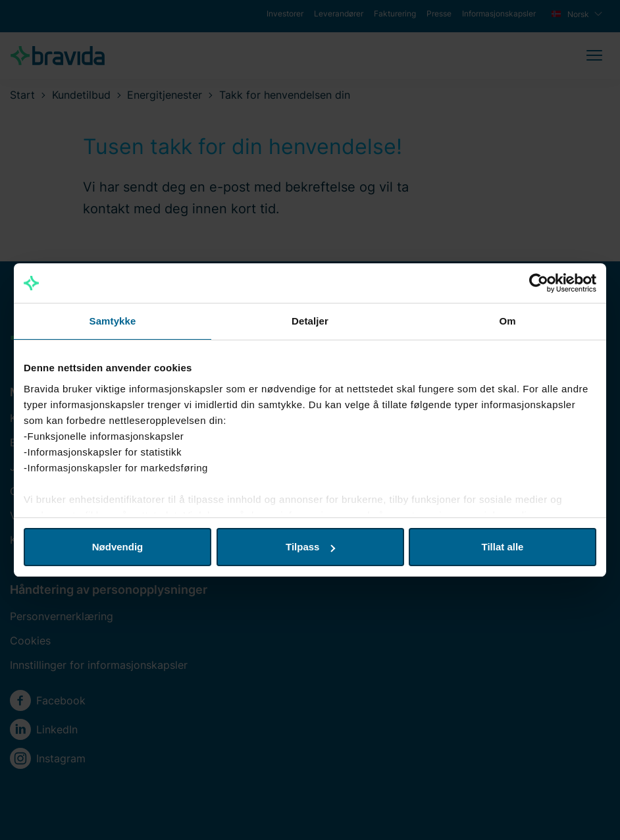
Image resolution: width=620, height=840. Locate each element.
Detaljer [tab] (310, 321)
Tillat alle (503, 547)
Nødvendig (118, 547)
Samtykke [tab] (113, 321)
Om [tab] (507, 321)
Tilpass (310, 547)
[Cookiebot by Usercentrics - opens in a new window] (539, 283)
